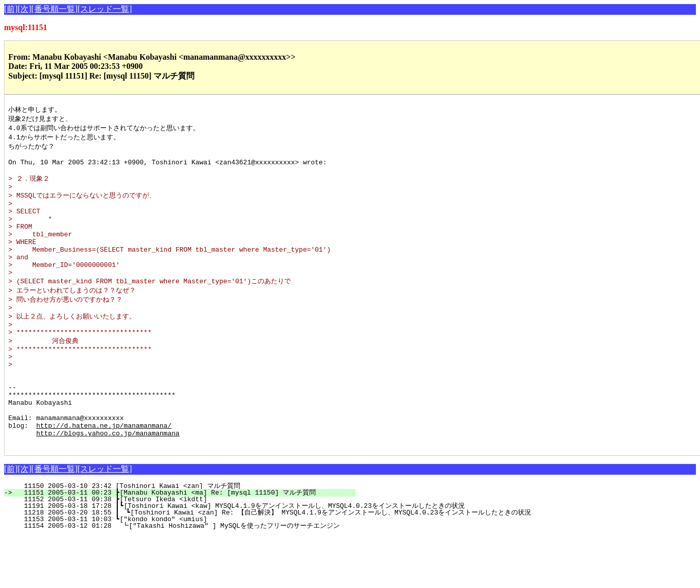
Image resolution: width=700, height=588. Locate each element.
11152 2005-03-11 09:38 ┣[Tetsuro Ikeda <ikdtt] (189, 551)
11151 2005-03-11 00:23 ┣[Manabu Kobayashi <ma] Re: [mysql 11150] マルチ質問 (186, 545)
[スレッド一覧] (105, 9)
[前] (11, 9)
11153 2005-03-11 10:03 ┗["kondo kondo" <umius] (189, 571)
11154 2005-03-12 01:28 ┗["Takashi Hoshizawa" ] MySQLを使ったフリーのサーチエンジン (178, 578)
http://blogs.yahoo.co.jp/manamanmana (108, 483)
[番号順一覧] (54, 9)
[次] (25, 9)
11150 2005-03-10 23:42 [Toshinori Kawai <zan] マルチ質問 (187, 538)
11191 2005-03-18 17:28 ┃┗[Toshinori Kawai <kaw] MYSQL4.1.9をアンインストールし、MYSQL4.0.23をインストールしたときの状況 (240, 558)
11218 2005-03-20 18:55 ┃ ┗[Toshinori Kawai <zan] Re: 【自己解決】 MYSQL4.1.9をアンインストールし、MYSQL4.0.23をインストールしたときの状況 (273, 565)
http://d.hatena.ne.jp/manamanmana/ (104, 474)
